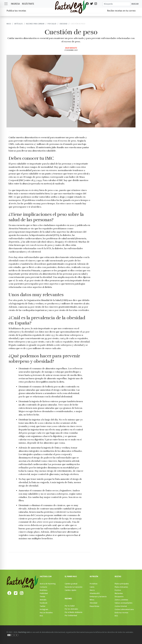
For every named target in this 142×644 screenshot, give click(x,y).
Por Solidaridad (71, 615)
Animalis (43, 600)
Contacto (43, 587)
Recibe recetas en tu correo (121, 11)
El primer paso (71, 576)
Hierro (92, 590)
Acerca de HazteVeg (48, 584)
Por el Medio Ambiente (74, 612)
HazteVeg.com (46, 576)
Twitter (43, 606)
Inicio (9, 24)
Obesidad (63, 24)
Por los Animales (71, 609)
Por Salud (52, 24)
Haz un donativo (46, 613)
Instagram (44, 609)
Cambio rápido (71, 590)
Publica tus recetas (16, 11)
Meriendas (119, 593)
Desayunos (119, 597)
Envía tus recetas (121, 613)
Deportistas (95, 606)
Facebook (44, 603)
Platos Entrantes (121, 587)
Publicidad (44, 593)
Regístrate (28, 4)
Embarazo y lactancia (98, 597)
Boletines (44, 590)
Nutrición (94, 576)
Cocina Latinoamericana (124, 609)
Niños (92, 600)
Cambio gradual (71, 584)
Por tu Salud (70, 606)
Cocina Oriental (121, 606)
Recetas (118, 576)
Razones (68, 599)
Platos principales (122, 584)
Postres (118, 590)
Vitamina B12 (95, 593)
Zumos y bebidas (121, 600)
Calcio (92, 587)
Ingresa (15, 4)
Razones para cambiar (35, 24)
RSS (41, 616)
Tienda (42, 597)
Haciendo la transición (74, 587)
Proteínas (94, 584)
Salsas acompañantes (124, 603)
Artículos (19, 24)
